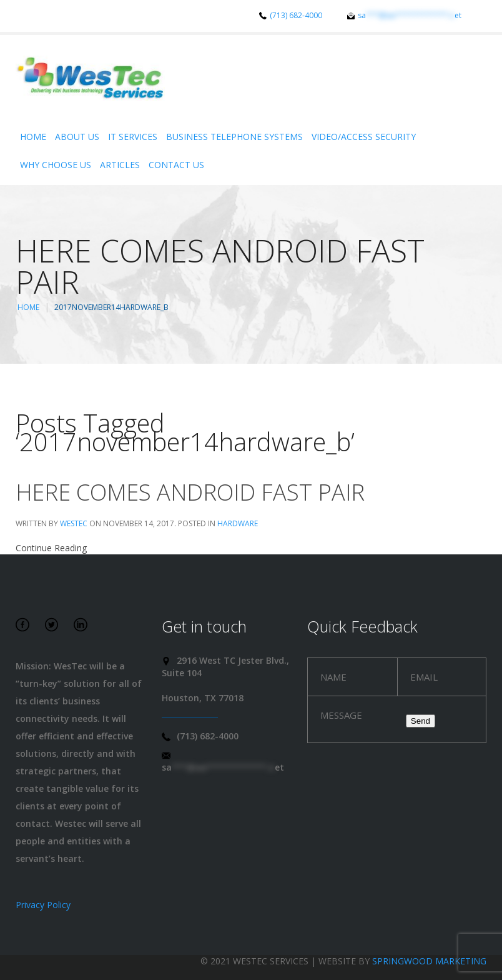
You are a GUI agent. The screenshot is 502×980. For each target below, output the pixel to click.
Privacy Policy (43, 905)
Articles (120, 165)
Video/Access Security (364, 137)
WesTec (74, 523)
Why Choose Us (56, 165)
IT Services (133, 137)
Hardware (238, 523)
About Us (77, 137)
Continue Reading (51, 548)
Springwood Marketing (429, 961)
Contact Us (176, 165)
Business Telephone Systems (234, 137)
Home (33, 137)
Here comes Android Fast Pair (190, 492)
